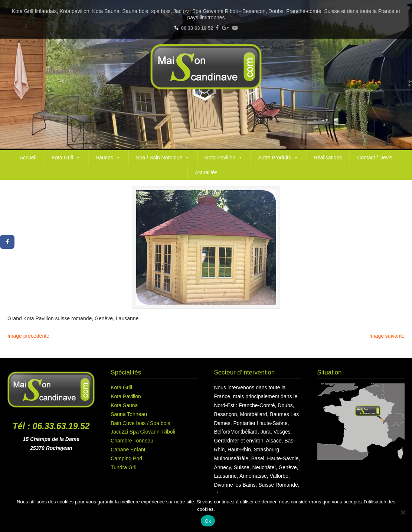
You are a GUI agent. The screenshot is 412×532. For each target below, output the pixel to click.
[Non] (403, 512)
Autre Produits (278, 158)
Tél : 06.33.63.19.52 (51, 426)
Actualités (206, 172)
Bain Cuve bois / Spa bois (140, 423)
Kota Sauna (124, 405)
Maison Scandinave (206, 67)
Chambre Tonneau (132, 441)
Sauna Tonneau (129, 414)
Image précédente (28, 336)
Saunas (108, 158)
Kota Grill (66, 158)
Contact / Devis (375, 158)
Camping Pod (126, 458)
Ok (208, 521)
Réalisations (328, 158)
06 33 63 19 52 (197, 28)
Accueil (28, 158)
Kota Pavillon (224, 158)
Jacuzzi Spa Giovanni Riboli (143, 432)
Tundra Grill (124, 467)
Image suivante (387, 336)
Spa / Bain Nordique (163, 158)
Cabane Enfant (128, 450)
